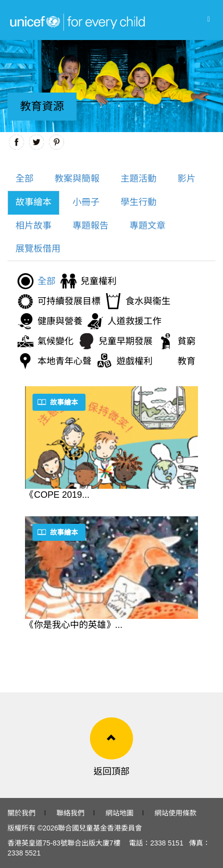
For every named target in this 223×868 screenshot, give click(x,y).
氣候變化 (55, 341)
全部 (24, 179)
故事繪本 (33, 202)
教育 (186, 361)
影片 (186, 179)
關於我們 (21, 813)
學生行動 (138, 202)
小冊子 (86, 202)
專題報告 (90, 226)
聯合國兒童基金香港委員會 (100, 828)
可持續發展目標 (69, 301)
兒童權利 (98, 281)
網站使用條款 (175, 813)
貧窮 (186, 341)
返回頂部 (111, 771)
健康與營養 (60, 321)
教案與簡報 (77, 179)
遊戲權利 (134, 361)
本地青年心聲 (64, 361)
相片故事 (33, 226)
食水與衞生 (148, 301)
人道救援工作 (134, 321)
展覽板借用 (38, 249)
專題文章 (147, 226)
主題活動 (138, 179)
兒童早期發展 (125, 341)
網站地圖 (119, 813)
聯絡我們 (70, 813)
